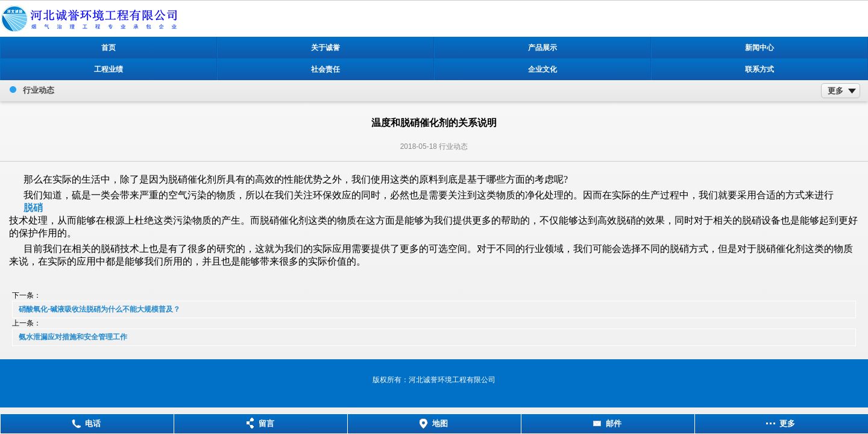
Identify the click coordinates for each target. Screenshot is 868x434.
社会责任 (325, 69)
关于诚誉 (325, 48)
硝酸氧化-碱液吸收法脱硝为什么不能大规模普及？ (99, 309)
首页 (108, 48)
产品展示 (542, 48)
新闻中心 (759, 48)
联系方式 (759, 69)
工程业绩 (108, 69)
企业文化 (542, 69)
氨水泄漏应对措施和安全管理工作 (73, 337)
